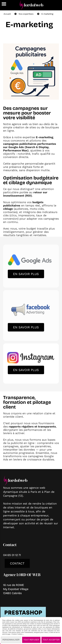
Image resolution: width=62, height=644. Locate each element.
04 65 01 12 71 (12, 555)
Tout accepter (51, 640)
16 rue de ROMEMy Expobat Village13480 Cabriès (16, 589)
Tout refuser (31, 640)
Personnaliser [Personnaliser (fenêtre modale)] (11, 640)
